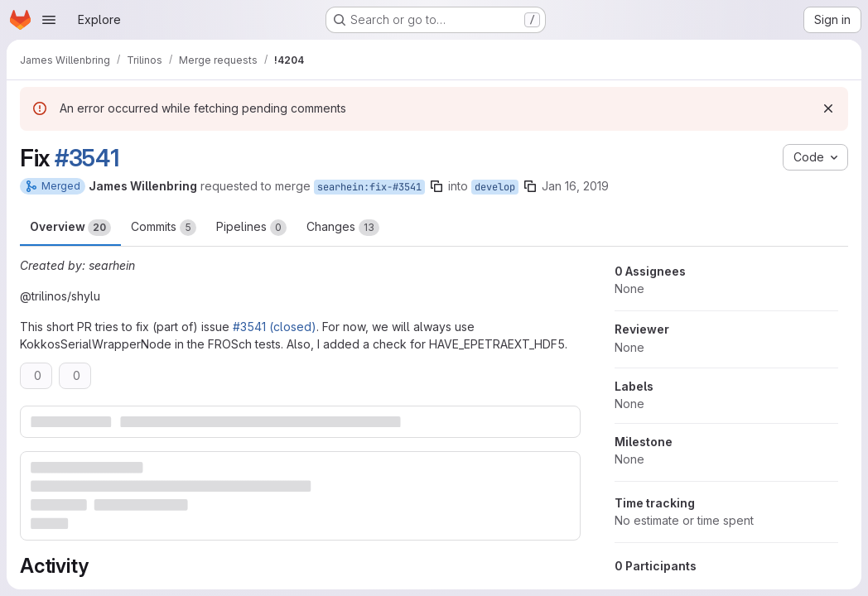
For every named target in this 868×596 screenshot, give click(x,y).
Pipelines (251, 228)
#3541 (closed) (275, 327)
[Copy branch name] (436, 186)
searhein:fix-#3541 (369, 187)
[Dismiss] (828, 108)
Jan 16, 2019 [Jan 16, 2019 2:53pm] (575, 186)
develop (495, 187)
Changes (343, 228)
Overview (70, 228)
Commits (164, 228)
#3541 (87, 158)
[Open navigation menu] (49, 20)
